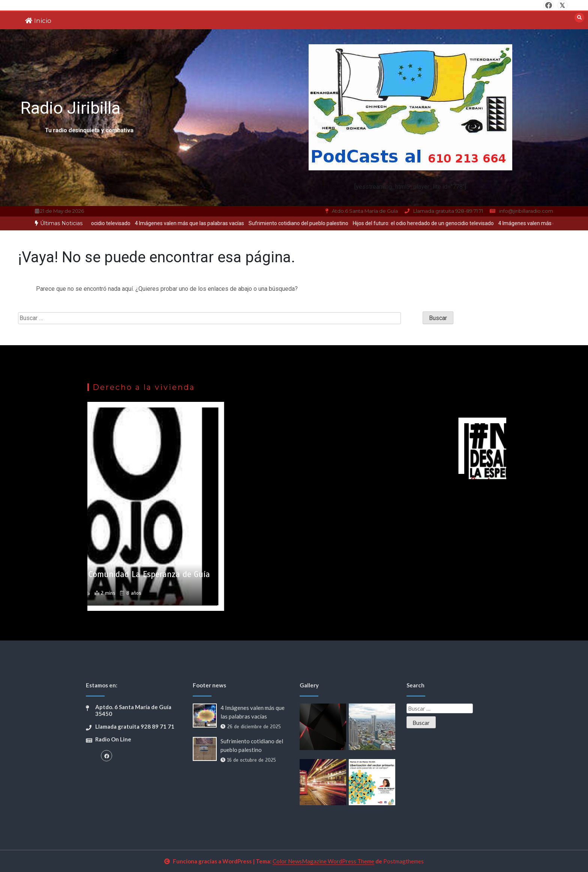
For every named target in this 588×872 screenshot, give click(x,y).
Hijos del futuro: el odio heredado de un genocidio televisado (430, 223)
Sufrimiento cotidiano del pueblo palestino (305, 223)
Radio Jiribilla (70, 108)
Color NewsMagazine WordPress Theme (323, 861)
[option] (196, 223)
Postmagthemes (403, 861)
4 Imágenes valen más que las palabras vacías (196, 223)
